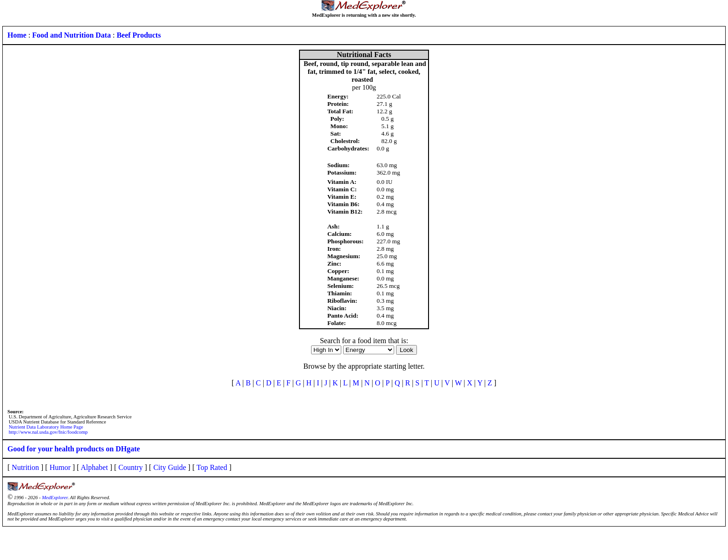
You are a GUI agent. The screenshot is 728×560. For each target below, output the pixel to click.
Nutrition (25, 467)
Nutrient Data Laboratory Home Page (46, 427)
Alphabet (94, 467)
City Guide (170, 467)
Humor (60, 467)
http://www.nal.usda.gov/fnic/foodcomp (48, 432)
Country (130, 467)
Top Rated (212, 467)
